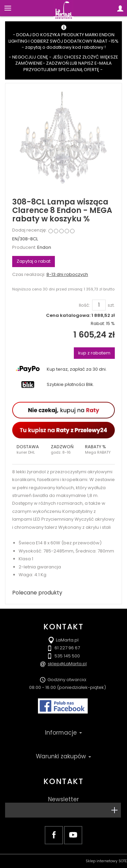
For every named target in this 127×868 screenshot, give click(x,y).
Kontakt (63, 781)
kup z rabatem (94, 353)
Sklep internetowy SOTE (106, 861)
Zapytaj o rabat (34, 261)
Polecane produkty (37, 593)
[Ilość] (99, 305)
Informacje (63, 733)
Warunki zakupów (63, 756)
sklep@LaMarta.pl (67, 664)
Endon (44, 247)
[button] (29, 450)
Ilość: (84, 305)
